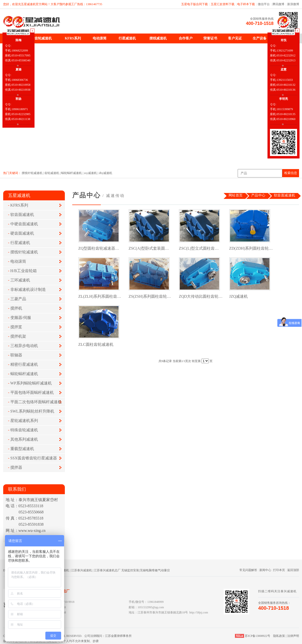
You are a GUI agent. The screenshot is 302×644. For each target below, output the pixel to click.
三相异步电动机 (24, 346)
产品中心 (258, 195)
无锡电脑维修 (149, 570)
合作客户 (186, 38)
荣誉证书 (210, 38)
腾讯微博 (278, 4)
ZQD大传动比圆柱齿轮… (201, 296)
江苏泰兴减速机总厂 (107, 570)
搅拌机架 (18, 336)
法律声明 (293, 636)
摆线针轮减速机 (32, 173)
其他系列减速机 (24, 439)
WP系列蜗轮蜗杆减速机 (31, 383)
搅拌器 (16, 467)
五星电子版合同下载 (195, 4)
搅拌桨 (16, 327)
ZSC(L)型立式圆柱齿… (199, 248)
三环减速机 (20, 280)
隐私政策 (279, 636)
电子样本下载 (246, 4)
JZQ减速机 (239, 296)
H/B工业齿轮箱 (24, 271)
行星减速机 (127, 38)
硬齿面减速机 (22, 233)
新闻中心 (265, 570)
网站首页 (236, 195)
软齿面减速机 (22, 215)
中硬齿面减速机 (24, 224)
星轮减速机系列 (24, 421)
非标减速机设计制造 (28, 289)
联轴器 (16, 355)
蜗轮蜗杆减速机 (71, 173)
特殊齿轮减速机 (24, 430)
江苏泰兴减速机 (82, 570)
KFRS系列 (73, 38)
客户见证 (235, 38)
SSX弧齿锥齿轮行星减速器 (34, 458)
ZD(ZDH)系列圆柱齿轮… (251, 248)
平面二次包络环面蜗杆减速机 (36, 402)
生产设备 (260, 38)
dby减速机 (106, 173)
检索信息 (291, 173)
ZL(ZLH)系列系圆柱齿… (100, 296)
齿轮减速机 (43, 38)
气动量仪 (164, 570)
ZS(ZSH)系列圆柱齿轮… (150, 296)
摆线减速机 (158, 38)
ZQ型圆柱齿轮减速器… (99, 248)
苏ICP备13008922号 (258, 636)
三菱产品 (18, 299)
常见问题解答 (248, 570)
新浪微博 (293, 4)
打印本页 (279, 570)
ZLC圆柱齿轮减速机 (96, 344)
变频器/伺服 (21, 318)
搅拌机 (16, 308)
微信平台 (264, 4)
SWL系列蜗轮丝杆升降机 (32, 411)
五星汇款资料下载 (223, 4)
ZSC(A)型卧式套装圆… (149, 248)
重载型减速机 (22, 449)
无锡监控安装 (130, 570)
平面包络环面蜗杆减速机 (32, 392)
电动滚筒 (100, 38)
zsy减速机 (90, 173)
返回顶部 (293, 570)
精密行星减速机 (24, 364)
